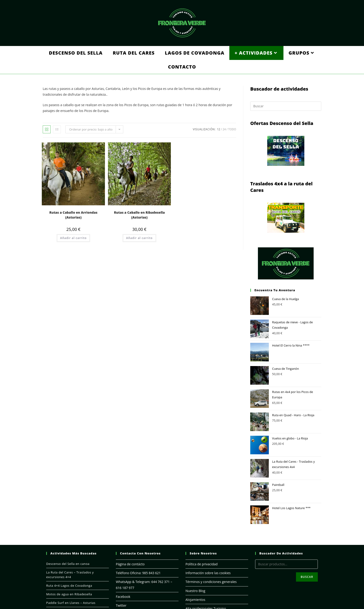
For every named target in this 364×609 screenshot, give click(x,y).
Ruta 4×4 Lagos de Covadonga (69, 586)
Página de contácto (130, 564)
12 (219, 129)
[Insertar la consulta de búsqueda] (286, 106)
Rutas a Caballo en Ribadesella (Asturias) (139, 215)
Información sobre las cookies (208, 573)
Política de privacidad (201, 564)
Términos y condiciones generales (211, 582)
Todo (232, 129)
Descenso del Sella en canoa (68, 564)
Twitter (121, 605)
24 (224, 129)
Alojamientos (195, 600)
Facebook (123, 597)
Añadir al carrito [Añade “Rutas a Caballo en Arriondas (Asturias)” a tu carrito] (73, 238)
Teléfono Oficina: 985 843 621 (138, 573)
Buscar (307, 577)
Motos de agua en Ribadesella (69, 594)
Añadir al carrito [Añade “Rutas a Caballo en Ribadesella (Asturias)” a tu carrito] (139, 238)
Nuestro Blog (195, 591)
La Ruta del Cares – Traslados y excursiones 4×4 (70, 575)
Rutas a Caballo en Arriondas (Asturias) (73, 215)
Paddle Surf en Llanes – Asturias (71, 603)
